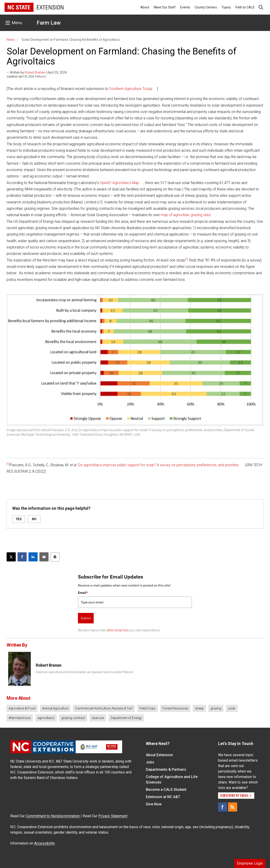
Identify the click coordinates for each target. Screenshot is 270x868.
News (11, 40)
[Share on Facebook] (22, 557)
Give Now (154, 804)
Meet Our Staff (165, 7)
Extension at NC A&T (163, 797)
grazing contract (73, 718)
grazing (216, 708)
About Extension (159, 755)
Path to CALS (245, 7)
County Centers (206, 7)
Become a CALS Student (166, 790)
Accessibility (45, 843)
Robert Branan (35, 72)
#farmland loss (20, 718)
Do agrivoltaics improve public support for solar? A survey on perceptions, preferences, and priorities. (159, 465)
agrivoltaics (46, 718)
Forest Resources (175, 708)
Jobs (150, 762)
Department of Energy (126, 718)
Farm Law (49, 23)
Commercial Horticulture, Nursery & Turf (104, 708)
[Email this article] (44, 557)
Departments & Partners (166, 769)
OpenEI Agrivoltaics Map (119, 183)
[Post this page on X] (11, 557)
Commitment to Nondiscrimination (53, 816)
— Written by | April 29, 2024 (37, 72)
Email (83, 593)
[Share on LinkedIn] (33, 557)
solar (232, 708)
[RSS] (233, 807)
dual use (98, 718)
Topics (226, 7)
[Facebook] (223, 807)
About (145, 7)
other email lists (117, 630)
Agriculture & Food (22, 708)
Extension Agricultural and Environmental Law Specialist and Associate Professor (85, 672)
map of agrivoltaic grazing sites (186, 215)
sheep (199, 708)
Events (185, 7)
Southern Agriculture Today (131, 89)
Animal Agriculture (55, 708)
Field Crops (148, 708)
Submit (86, 618)
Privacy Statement (113, 816)
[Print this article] (55, 557)
